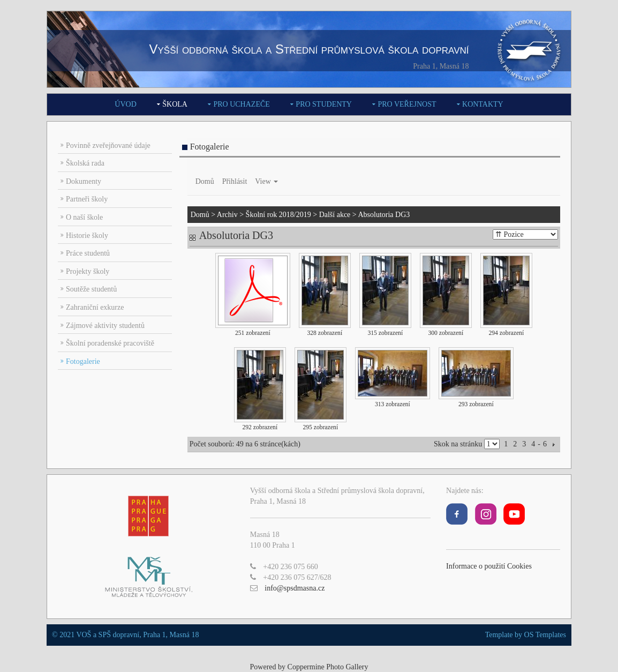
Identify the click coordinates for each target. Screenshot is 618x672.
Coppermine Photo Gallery (328, 667)
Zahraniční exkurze (95, 307)
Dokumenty (84, 181)
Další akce (335, 215)
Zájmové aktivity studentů (105, 326)
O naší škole (84, 217)
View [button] (266, 181)
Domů (205, 181)
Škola (175, 104)
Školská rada (85, 163)
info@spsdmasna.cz (295, 588)
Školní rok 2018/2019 (278, 215)
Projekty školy (88, 271)
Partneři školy (87, 199)
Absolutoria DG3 (384, 215)
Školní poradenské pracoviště (110, 343)
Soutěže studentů (91, 289)
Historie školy (87, 236)
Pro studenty (324, 104)
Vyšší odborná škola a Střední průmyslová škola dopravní (309, 49)
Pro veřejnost (407, 104)
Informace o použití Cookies (489, 566)
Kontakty (483, 104)
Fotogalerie (83, 361)
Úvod (125, 104)
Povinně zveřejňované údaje (108, 145)
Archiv (227, 215)
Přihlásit (235, 181)
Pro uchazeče (241, 104)
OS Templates (545, 635)
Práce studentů (88, 253)
